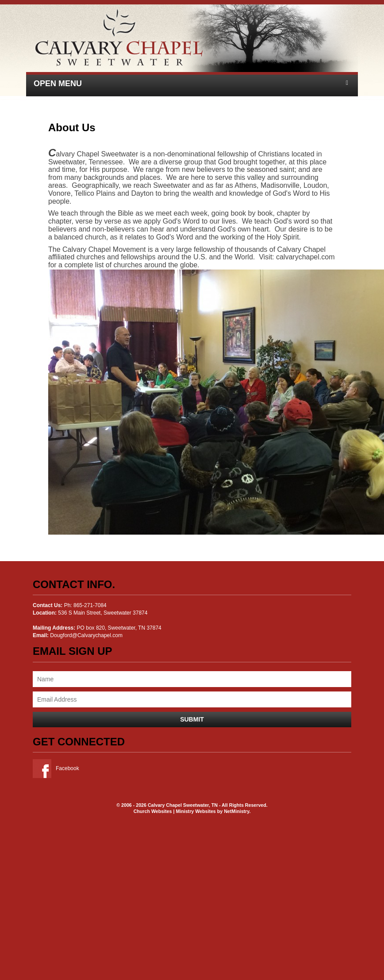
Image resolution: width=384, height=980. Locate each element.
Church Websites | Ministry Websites (175, 811)
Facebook (56, 768)
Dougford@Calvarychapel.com (86, 635)
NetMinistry (236, 811)
